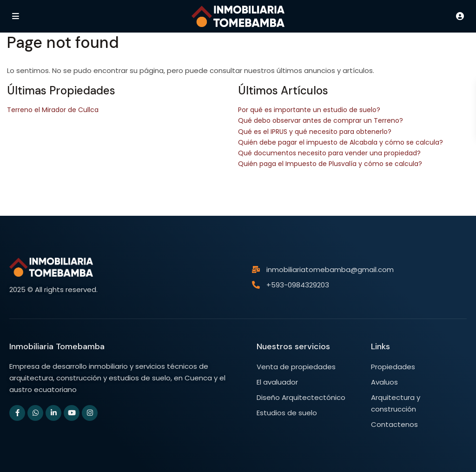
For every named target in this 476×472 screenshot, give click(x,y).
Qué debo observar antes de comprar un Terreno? (321, 120)
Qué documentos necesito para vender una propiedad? (329, 153)
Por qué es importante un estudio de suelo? (309, 110)
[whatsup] (35, 413)
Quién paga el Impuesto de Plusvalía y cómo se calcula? (330, 164)
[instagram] (90, 413)
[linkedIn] (53, 413)
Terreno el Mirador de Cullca (53, 110)
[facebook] (17, 413)
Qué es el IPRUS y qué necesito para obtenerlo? (315, 132)
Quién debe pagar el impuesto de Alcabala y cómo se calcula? (340, 142)
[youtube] (72, 413)
